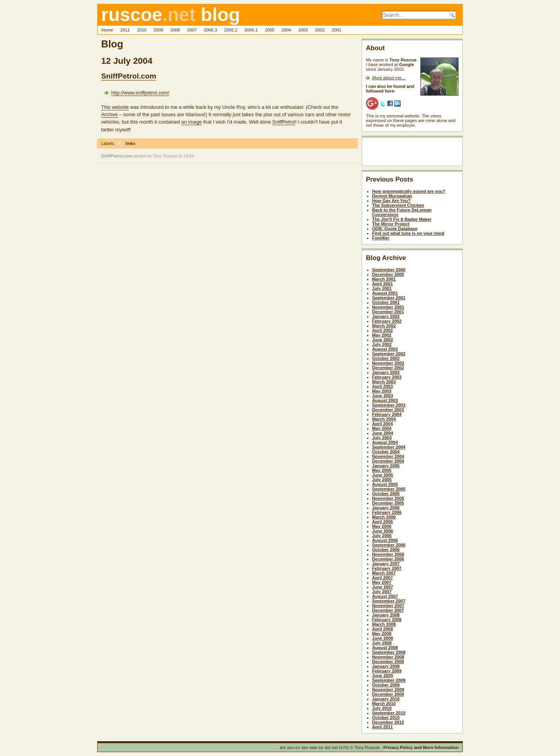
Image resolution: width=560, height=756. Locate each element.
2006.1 (251, 30)
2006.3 (210, 30)
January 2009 (386, 666)
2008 (175, 30)
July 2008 (382, 643)
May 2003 (382, 391)
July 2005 (382, 480)
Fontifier (381, 238)
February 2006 (387, 512)
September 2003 (389, 405)
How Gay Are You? (391, 201)
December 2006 (388, 559)
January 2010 (386, 699)
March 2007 (384, 573)
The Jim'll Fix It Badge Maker (402, 219)
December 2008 (388, 662)
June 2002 (383, 340)
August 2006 (385, 540)
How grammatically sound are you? (409, 191)
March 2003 (384, 382)
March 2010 (384, 704)
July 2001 (382, 288)
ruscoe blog (171, 15)
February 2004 (387, 414)
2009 (158, 30)
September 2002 (389, 354)
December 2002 (388, 368)
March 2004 (384, 419)
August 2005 (385, 484)
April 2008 (382, 629)
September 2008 (389, 652)
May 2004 (382, 428)
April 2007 (382, 578)
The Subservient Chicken (398, 205)
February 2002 (387, 321)
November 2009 (388, 690)
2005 (270, 30)
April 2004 (382, 424)
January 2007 (386, 564)
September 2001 (389, 298)
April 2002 (382, 330)
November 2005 (388, 498)
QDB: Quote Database (395, 229)
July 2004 (382, 438)
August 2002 (385, 349)
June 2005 (383, 475)
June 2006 (383, 531)
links (130, 143)
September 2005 (389, 489)
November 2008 (388, 657)
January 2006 (386, 508)
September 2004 (389, 447)
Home (107, 30)
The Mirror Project (391, 224)
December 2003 (388, 410)
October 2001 (386, 302)
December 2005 (388, 503)
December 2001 (388, 312)
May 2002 (382, 335)
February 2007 (387, 568)
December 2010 (388, 722)
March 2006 (384, 517)
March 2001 (384, 279)
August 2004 (385, 442)
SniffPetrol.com (129, 76)
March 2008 (384, 624)
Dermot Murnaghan (392, 196)
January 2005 (386, 466)
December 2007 (388, 610)
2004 (286, 30)
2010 (142, 30)
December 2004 (388, 461)
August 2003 (385, 400)
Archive (109, 114)
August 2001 (385, 293)
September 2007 (389, 601)
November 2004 (388, 456)
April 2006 (382, 522)
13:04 (189, 156)
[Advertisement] (411, 153)
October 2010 (386, 718)
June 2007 (383, 587)
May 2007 (382, 582)
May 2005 (382, 470)
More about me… (389, 78)
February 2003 (387, 377)
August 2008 (385, 648)
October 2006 (386, 550)
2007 (192, 30)
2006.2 (231, 30)
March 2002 (384, 326)
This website (115, 107)
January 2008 (386, 615)
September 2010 (389, 713)
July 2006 (382, 536)
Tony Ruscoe (165, 156)
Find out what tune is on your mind (408, 233)
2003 (303, 30)
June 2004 (383, 433)
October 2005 (386, 494)
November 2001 (388, 307)
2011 (125, 30)
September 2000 (389, 270)
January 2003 (386, 372)
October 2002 (386, 358)
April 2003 (382, 386)
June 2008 (383, 638)
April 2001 (382, 284)
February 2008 (387, 620)
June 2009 (383, 676)
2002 (320, 30)
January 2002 (386, 316)
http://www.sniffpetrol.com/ (140, 93)
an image (192, 122)
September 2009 (389, 680)
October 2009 (386, 685)
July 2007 (382, 592)
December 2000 (388, 274)
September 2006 (389, 545)
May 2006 (382, 526)
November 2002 (388, 363)
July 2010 (382, 708)
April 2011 (382, 727)
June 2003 (383, 396)
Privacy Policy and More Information (421, 747)
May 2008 (382, 634)
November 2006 (388, 554)
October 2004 (386, 452)
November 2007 (388, 606)
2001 (337, 30)
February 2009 (387, 671)
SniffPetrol (284, 122)
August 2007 (385, 596)
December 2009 (388, 694)
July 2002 (382, 344)
